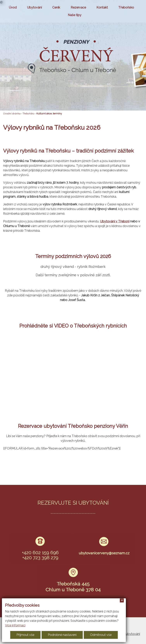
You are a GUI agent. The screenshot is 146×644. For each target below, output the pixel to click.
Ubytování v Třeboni (115, 221)
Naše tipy (75, 15)
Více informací (15, 625)
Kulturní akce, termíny (49, 114)
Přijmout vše (25, 635)
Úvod (13, 7)
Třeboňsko (126, 7)
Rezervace (78, 7)
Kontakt (102, 7)
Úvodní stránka (12, 114)
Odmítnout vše (101, 635)
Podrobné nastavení (62, 635)
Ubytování (34, 7)
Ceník (56, 7)
